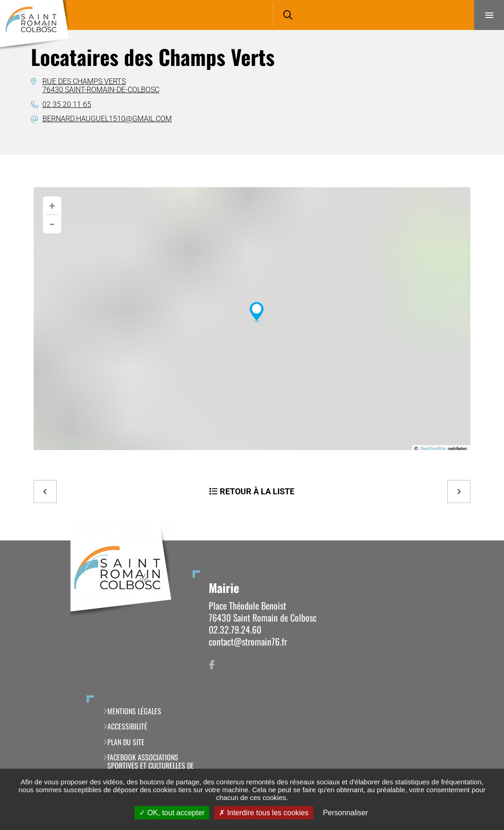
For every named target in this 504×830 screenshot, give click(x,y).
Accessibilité (127, 726)
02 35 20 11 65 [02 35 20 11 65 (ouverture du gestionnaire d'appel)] (67, 104)
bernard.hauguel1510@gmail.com (107, 119)
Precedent (45, 492)
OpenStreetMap (433, 449)
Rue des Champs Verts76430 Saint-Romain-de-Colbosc (101, 86)
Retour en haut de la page (481, 540)
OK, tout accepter (172, 813)
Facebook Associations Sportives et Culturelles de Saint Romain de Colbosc (151, 766)
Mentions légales (134, 711)
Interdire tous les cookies (264, 813)
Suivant (459, 492)
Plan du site (126, 742)
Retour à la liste (257, 491)
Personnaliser (346, 813)
